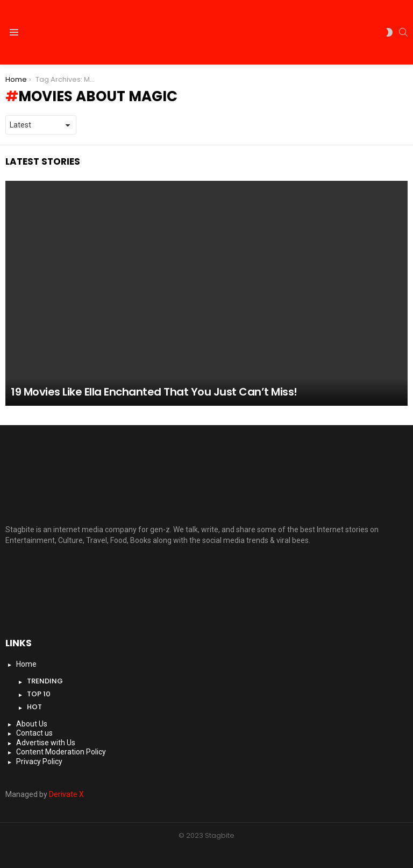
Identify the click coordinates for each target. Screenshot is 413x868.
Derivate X (66, 794)
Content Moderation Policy (61, 752)
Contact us (34, 733)
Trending (45, 681)
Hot (34, 707)
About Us (32, 724)
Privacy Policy (39, 761)
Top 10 (39, 694)
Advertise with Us (46, 743)
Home (26, 664)
